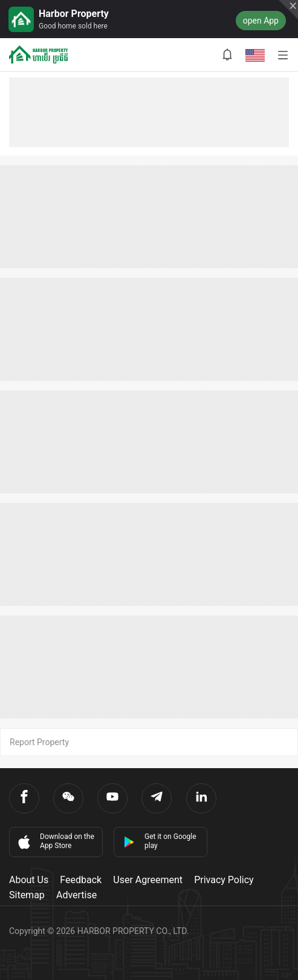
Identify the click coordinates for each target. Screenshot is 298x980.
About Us (29, 880)
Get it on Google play (160, 841)
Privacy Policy (224, 880)
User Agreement (148, 880)
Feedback (81, 880)
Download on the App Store (55, 841)
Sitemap (27, 895)
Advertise (76, 895)
